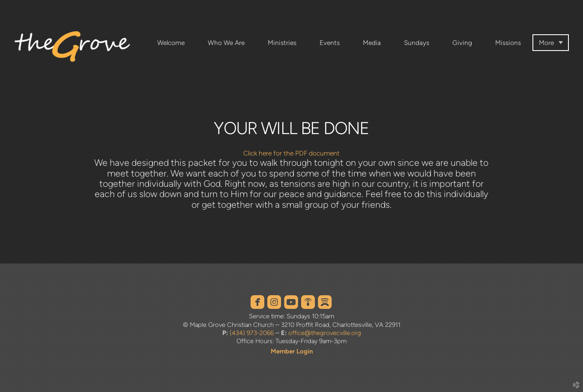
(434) (237, 333)
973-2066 (259, 333)
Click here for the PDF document (291, 153)
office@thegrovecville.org (325, 333)
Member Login (292, 351)
